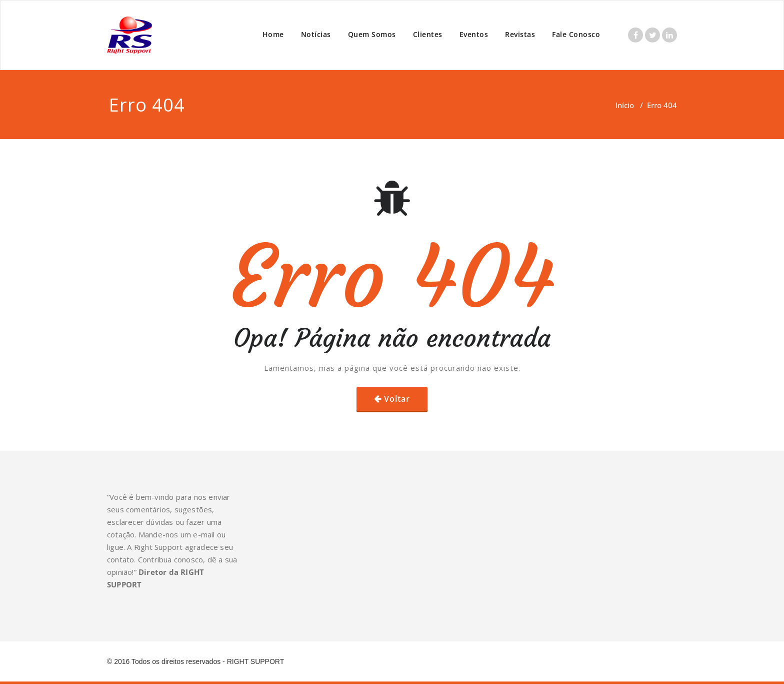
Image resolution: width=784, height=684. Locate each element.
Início (625, 105)
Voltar (397, 399)
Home (273, 34)
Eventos (474, 34)
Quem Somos (372, 34)
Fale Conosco (576, 34)
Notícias (316, 34)
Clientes (428, 34)
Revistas (520, 34)
